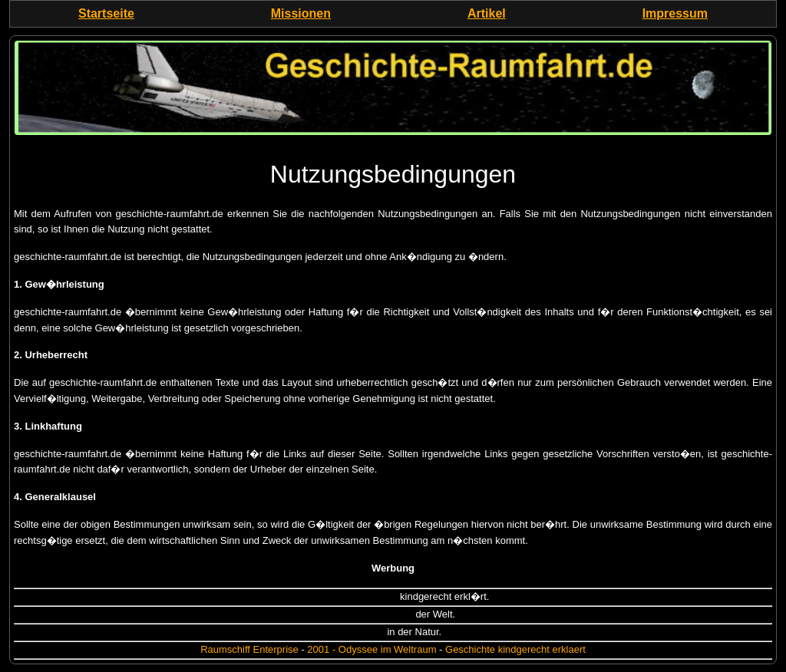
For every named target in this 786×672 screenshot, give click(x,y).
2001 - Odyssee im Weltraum (372, 649)
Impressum (675, 13)
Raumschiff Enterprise (249, 649)
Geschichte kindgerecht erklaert (515, 649)
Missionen (301, 13)
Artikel (487, 13)
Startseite (106, 13)
